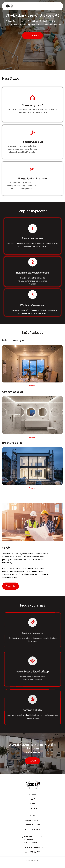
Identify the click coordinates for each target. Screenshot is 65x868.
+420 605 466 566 (32, 852)
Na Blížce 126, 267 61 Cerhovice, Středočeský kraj (33, 840)
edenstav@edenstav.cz (35, 848)
